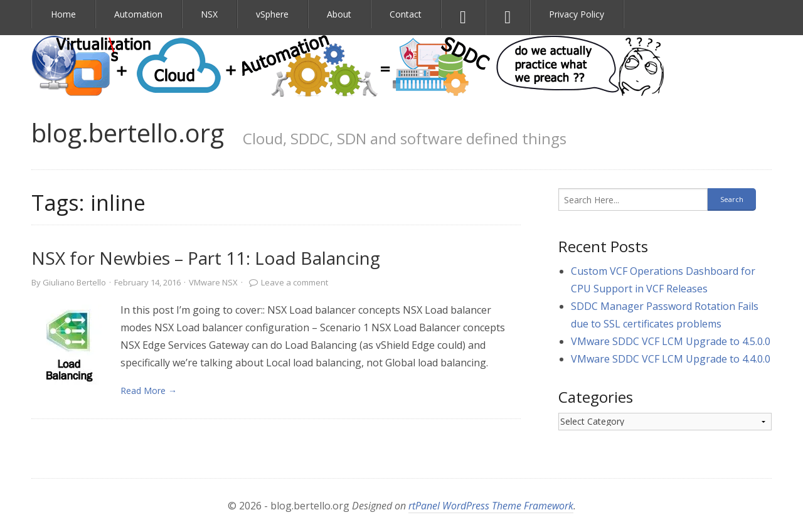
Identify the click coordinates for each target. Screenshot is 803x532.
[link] (70, 348)
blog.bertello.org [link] (128, 133)
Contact (406, 14)
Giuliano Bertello (74, 282)
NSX (209, 14)
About (339, 14)
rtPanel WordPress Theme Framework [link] (491, 506)
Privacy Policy (577, 14)
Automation (138, 14)
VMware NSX (213, 282)
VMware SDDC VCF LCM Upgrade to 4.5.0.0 (671, 341)
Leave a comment (295, 282)
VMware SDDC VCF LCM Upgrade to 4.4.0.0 (671, 359)
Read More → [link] (149, 391)
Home (63, 14)
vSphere (272, 14)
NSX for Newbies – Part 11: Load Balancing (206, 258)
